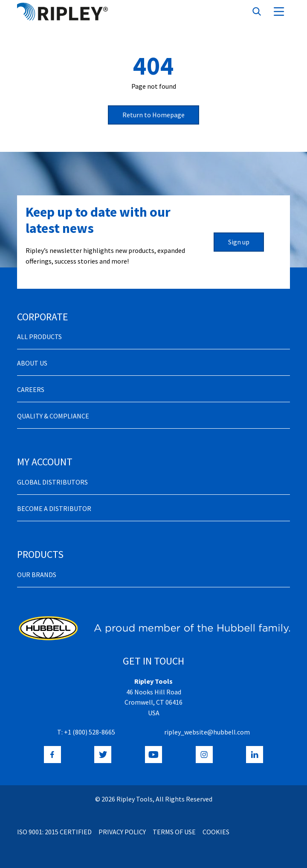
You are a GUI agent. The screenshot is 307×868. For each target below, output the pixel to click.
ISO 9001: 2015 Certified (54, 832)
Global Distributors (52, 482)
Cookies (216, 832)
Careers (31, 389)
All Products (39, 337)
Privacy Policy (122, 832)
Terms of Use (174, 832)
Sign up (239, 242)
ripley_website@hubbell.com (207, 732)
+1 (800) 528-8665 (90, 732)
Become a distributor (54, 508)
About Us (32, 363)
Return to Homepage (153, 115)
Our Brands (37, 575)
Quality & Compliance (53, 416)
